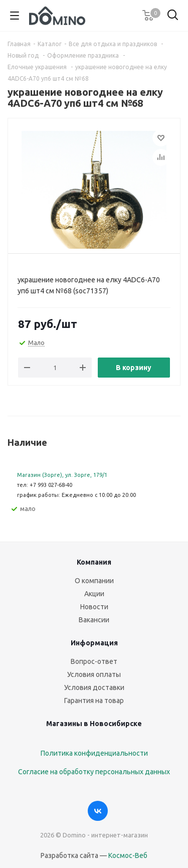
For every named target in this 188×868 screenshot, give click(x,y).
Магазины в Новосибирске (94, 724)
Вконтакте (98, 811)
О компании (94, 581)
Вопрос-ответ (94, 661)
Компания (94, 562)
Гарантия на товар (94, 701)
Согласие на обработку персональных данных (94, 772)
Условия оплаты (94, 674)
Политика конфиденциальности (94, 753)
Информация (94, 643)
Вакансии (94, 620)
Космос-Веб (128, 855)
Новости (94, 607)
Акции (94, 594)
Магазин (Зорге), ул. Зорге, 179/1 (62, 475)
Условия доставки (94, 687)
